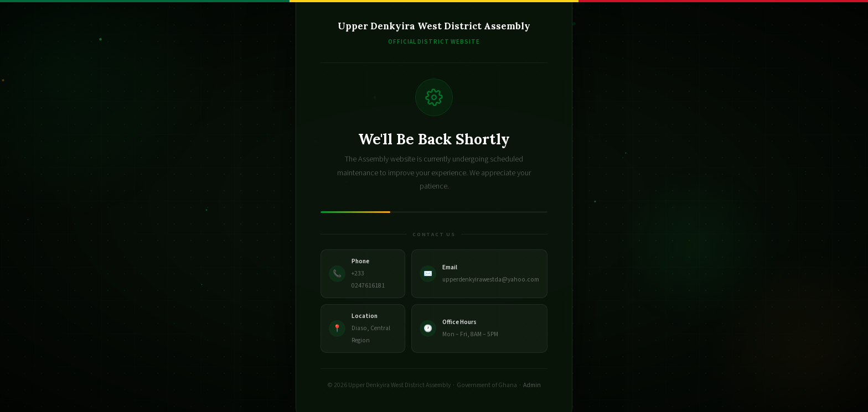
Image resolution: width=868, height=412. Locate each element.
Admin (532, 385)
